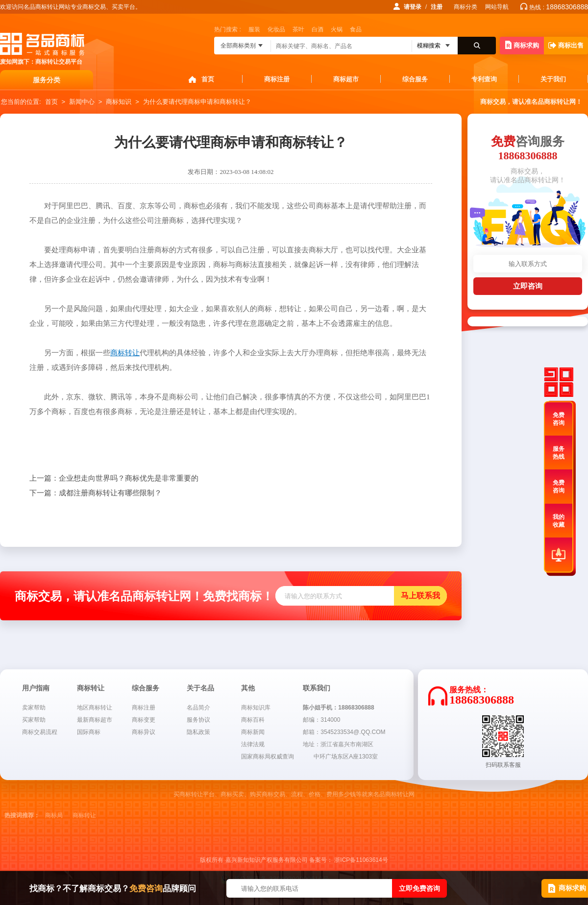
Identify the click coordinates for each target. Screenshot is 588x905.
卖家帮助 (34, 708)
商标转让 (84, 815)
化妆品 (276, 29)
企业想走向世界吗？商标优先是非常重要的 (114, 478)
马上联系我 (420, 596)
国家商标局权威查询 (268, 757)
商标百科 (253, 720)
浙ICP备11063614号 (361, 860)
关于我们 (553, 79)
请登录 (413, 7)
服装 (254, 29)
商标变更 (144, 720)
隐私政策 (198, 732)
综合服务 (415, 79)
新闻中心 (82, 102)
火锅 (337, 29)
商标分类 (465, 7)
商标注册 (277, 79)
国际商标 (89, 732)
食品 (356, 29)
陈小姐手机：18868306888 (338, 708)
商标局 (54, 815)
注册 (437, 7)
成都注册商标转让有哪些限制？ (96, 493)
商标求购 (522, 45)
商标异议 (144, 732)
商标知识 (119, 102)
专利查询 (484, 79)
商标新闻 (253, 732)
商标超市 (346, 79)
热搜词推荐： (22, 815)
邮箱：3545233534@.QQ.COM (344, 732)
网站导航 (497, 7)
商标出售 (566, 45)
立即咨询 (528, 286)
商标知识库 (256, 708)
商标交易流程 (40, 732)
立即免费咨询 (419, 888)
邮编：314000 (321, 720)
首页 (208, 79)
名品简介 (198, 708)
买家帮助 (34, 720)
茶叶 (298, 29)
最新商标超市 (95, 720)
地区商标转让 (95, 708)
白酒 (318, 29)
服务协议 (198, 720)
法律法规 (253, 744)
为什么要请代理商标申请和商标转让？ (197, 102)
